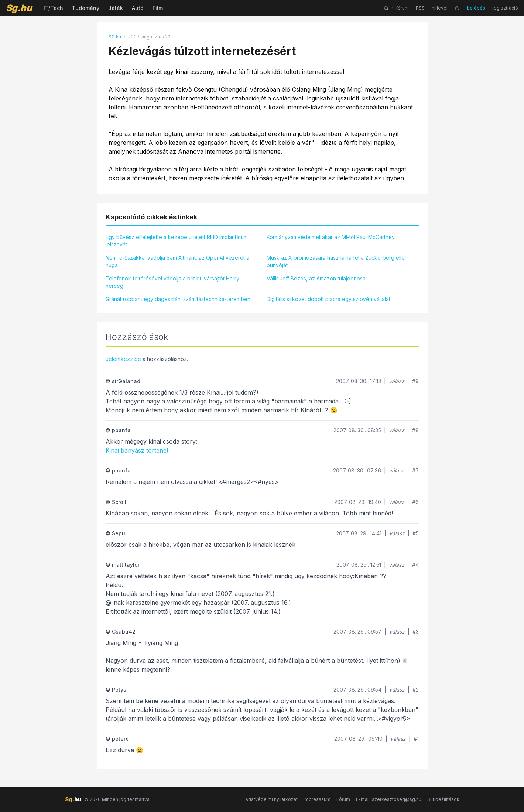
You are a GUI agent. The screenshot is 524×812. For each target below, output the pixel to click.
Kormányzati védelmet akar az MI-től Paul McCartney (331, 237)
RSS (420, 8)
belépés (476, 8)
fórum (402, 8)
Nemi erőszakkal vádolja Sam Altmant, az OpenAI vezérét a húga (177, 261)
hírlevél (440, 8)
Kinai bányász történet (137, 450)
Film (158, 8)
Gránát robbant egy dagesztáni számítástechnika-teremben (178, 299)
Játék (116, 8)
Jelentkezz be (123, 359)
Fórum (343, 799)
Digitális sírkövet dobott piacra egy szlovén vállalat (328, 299)
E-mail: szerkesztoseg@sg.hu (389, 799)
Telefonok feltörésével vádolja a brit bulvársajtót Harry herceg (172, 282)
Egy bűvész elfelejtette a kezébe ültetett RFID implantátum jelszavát (177, 241)
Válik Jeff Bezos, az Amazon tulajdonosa (316, 278)
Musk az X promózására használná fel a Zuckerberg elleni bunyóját (338, 261)
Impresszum (317, 799)
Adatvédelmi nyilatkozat (271, 799)
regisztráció (505, 8)
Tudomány (86, 8)
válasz (397, 381)
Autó (138, 8)
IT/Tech (53, 8)
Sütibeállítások (443, 799)
